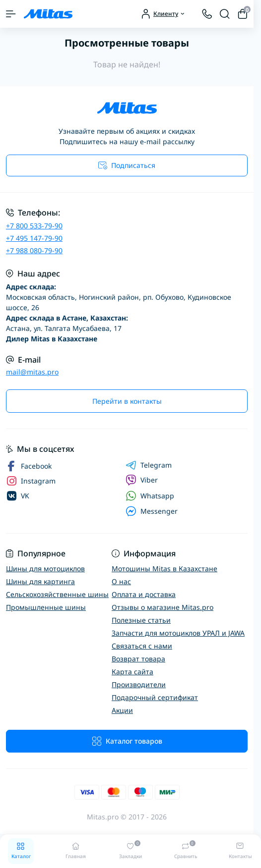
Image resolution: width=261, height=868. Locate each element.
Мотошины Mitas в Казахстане (164, 569)
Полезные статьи (141, 620)
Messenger (152, 511)
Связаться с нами (142, 646)
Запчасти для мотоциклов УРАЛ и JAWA (178, 633)
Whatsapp (150, 496)
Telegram (149, 465)
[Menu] (11, 14)
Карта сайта (132, 672)
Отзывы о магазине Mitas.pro (163, 607)
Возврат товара (138, 659)
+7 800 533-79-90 (34, 226)
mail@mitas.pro (32, 372)
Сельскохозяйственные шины (57, 594)
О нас (121, 581)
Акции (122, 710)
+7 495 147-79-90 (34, 238)
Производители (139, 684)
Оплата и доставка (144, 594)
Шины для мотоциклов (45, 569)
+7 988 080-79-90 (34, 250)
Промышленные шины (46, 607)
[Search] (225, 14)
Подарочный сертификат (155, 697)
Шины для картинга (40, 581)
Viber (142, 480)
